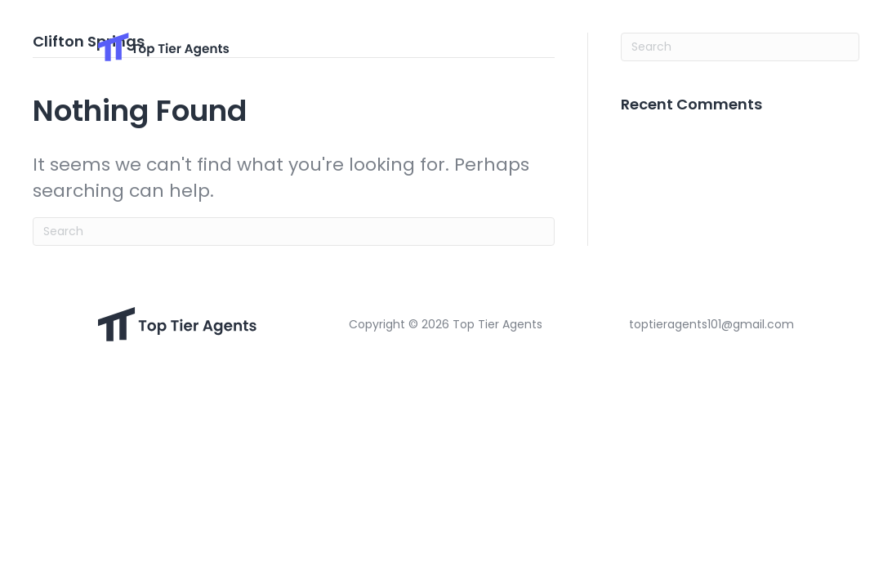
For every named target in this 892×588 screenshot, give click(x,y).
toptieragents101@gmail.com (711, 324)
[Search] (294, 232)
